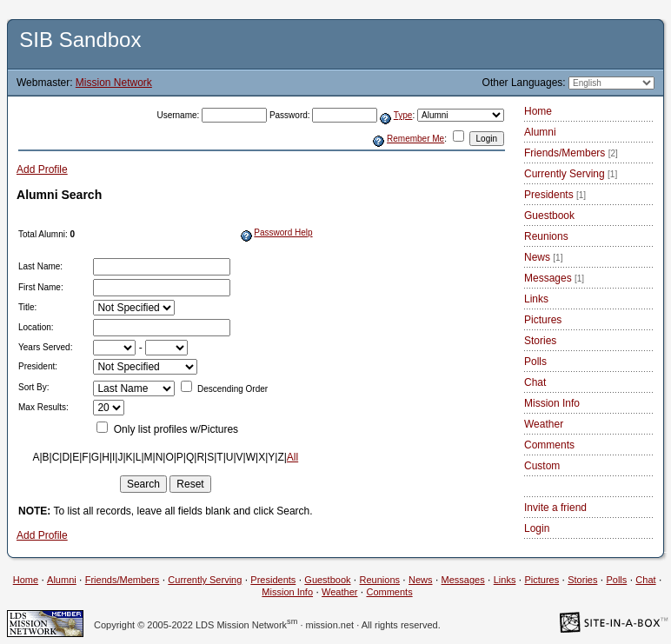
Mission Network (114, 83)
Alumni (540, 132)
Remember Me (415, 139)
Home (538, 111)
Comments (549, 445)
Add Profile (42, 169)
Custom (542, 466)
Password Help (283, 232)
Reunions (546, 236)
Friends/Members (571, 153)
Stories (540, 341)
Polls (535, 362)
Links (536, 299)
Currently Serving (571, 174)
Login (537, 528)
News (543, 257)
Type (403, 115)
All (292, 457)
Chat (535, 382)
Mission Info (552, 403)
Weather (544, 424)
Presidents (555, 195)
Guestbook (549, 216)
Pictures (543, 320)
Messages (554, 278)
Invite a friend (555, 508)
